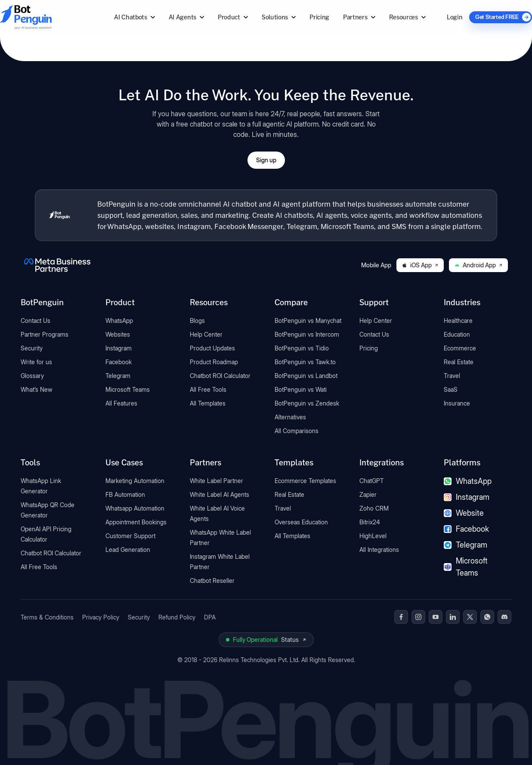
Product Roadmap (214, 362)
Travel (452, 376)
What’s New (37, 389)
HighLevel (373, 536)
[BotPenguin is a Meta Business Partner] (57, 265)
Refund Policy (177, 617)
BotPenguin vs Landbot (306, 376)
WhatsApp (119, 321)
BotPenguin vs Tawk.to (305, 362)
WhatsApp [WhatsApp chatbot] (468, 481)
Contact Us (36, 321)
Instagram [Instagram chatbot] (467, 497)
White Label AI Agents (220, 494)
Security (32, 348)
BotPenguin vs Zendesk (307, 403)
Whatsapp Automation (135, 508)
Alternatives (290, 417)
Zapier (368, 494)
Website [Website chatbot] (464, 513)
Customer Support (130, 536)
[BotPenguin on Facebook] (401, 617)
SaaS (451, 389)
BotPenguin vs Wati (301, 389)
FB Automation (125, 494)
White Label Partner (217, 481)
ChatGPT (372, 481)
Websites (118, 334)
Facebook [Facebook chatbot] (466, 529)
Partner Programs (45, 334)
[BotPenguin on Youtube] (436, 617)
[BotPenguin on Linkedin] (453, 617)
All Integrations (379, 550)
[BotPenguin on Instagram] (418, 617)
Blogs (197, 321)
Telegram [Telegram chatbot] (465, 545)
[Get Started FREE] (501, 17)
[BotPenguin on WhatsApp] (487, 617)
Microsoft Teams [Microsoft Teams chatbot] (466, 567)
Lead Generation (128, 550)
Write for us (36, 362)
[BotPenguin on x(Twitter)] (470, 617)
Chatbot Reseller (212, 581)
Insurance (457, 403)
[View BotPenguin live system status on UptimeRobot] (266, 640)
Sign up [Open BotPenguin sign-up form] (266, 160)
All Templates (208, 403)
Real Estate (459, 362)
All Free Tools (208, 389)
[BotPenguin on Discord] (504, 617)
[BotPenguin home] (59, 215)
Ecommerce (460, 348)
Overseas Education (301, 522)
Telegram (118, 376)
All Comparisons (297, 431)
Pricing (319, 17)
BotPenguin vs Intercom (307, 334)
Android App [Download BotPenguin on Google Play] (478, 265)
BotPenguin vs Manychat (308, 321)
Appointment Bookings (136, 522)
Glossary (32, 376)
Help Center (206, 334)
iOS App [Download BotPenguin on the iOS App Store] (420, 265)
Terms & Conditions (47, 617)
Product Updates (212, 348)
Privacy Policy (101, 617)
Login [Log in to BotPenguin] (455, 17)
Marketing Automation (135, 481)
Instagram (119, 348)
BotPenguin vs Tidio (302, 348)
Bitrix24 (370, 522)
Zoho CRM (374, 508)
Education (457, 334)
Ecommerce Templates (305, 481)
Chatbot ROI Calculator (220, 376)
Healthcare (458, 321)
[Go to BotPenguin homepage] (46, 17)
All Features (121, 403)
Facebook (119, 362)
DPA (210, 617)
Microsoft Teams (128, 389)
